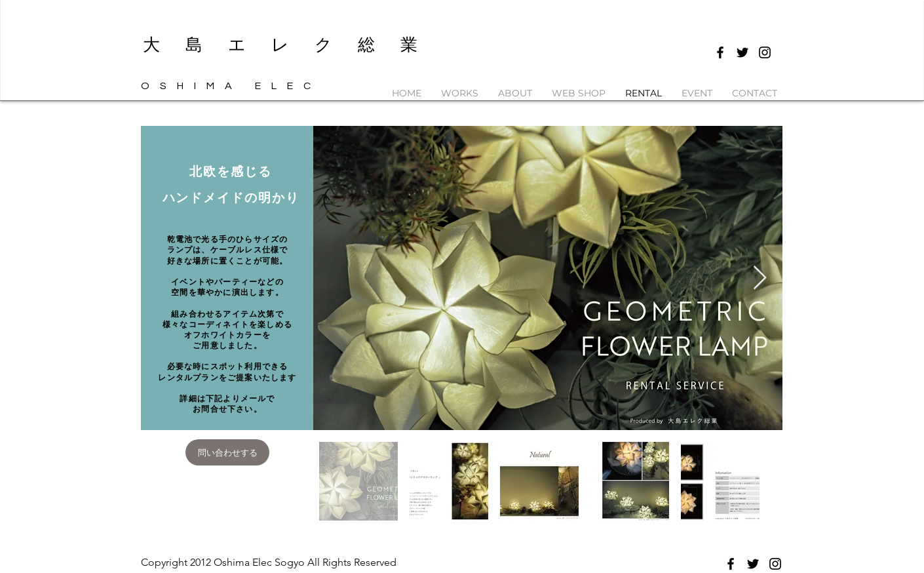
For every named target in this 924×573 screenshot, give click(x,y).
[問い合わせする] (227, 452)
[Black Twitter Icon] (742, 52)
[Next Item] (760, 278)
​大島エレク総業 (293, 45)
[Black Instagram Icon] (765, 52)
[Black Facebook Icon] (720, 52)
